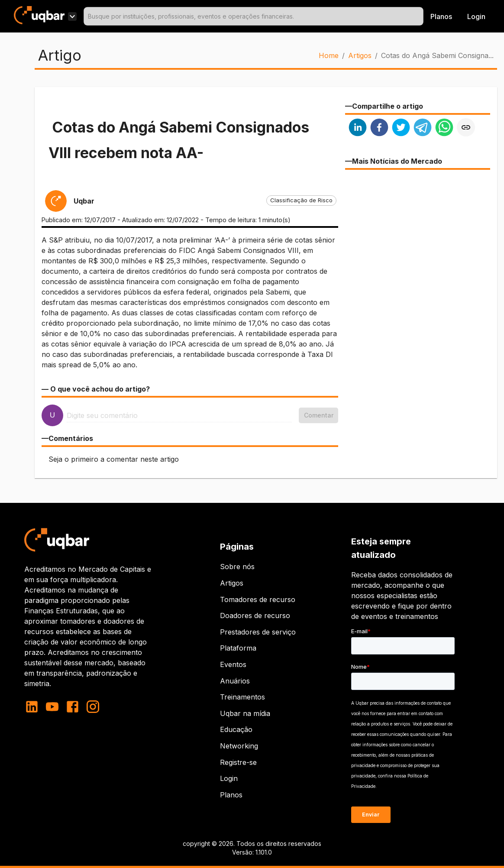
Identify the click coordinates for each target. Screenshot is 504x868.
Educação (236, 729)
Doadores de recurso (255, 615)
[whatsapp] (444, 128)
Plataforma (238, 648)
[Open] (420, 16)
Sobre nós (237, 567)
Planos (441, 16)
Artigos (360, 55)
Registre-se (238, 762)
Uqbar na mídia (245, 713)
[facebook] (379, 128)
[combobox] (254, 16)
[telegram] (423, 128)
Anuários (235, 681)
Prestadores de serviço (258, 632)
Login (229, 778)
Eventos (233, 664)
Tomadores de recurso (258, 599)
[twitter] (401, 128)
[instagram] (93, 707)
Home (329, 55)
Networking (239, 746)
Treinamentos (242, 697)
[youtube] (52, 707)
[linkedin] (358, 128)
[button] (301, 201)
